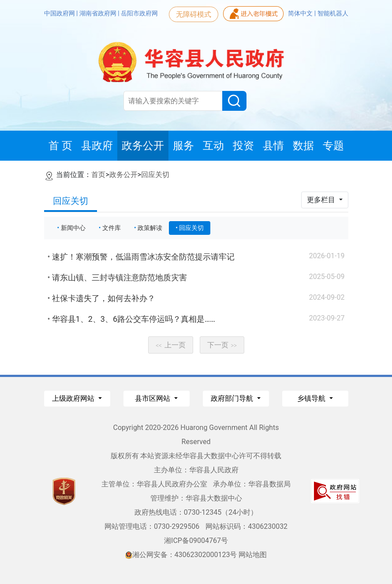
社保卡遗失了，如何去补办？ (104, 298)
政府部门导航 (233, 398)
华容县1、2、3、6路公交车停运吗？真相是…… (134, 319)
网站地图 (253, 555)
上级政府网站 (74, 398)
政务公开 (123, 175)
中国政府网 (60, 13)
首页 (98, 175)
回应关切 (155, 175)
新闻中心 (73, 228)
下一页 (222, 345)
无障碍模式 (194, 14)
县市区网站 (153, 398)
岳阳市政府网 (139, 13)
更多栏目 (322, 200)
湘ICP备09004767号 (196, 541)
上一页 (171, 345)
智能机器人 (333, 13)
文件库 (112, 228)
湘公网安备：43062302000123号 (181, 555)
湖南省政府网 (99, 13)
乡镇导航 (312, 398)
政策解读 (150, 228)
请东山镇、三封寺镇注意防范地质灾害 (119, 277)
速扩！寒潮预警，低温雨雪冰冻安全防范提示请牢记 (143, 257)
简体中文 (301, 13)
